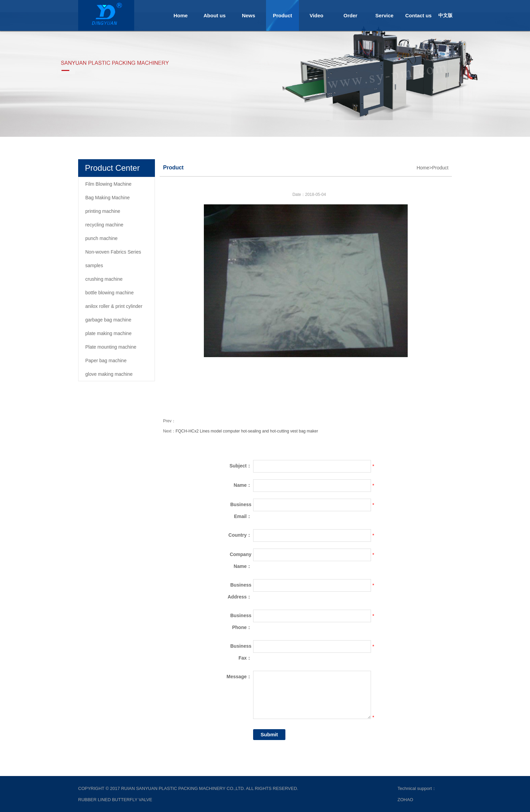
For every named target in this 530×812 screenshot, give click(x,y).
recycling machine (104, 225)
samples (94, 265)
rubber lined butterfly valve (115, 800)
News (249, 15)
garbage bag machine (108, 320)
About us (215, 15)
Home (181, 15)
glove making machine (109, 374)
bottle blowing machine (109, 293)
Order (350, 15)
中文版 (445, 15)
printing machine (103, 211)
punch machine (101, 238)
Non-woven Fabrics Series (113, 252)
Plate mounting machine (111, 347)
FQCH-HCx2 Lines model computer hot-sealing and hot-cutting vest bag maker (247, 431)
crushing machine (104, 279)
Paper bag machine (106, 361)
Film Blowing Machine (108, 184)
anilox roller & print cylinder (114, 306)
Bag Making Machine (108, 198)
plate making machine (108, 333)
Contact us (419, 15)
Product (282, 15)
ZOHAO (405, 800)
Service (384, 15)
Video (316, 15)
